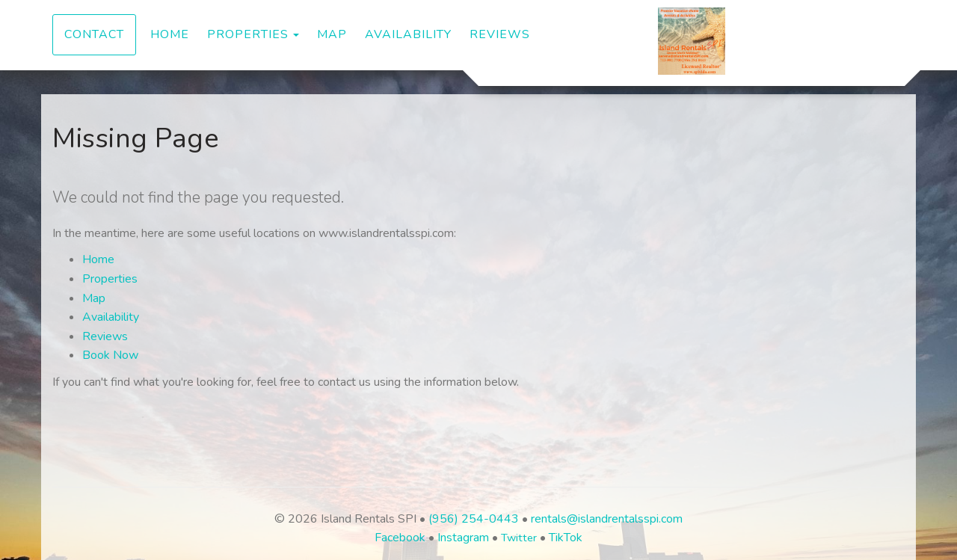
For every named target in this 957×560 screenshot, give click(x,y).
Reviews (500, 34)
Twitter (519, 538)
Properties (248, 34)
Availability (408, 34)
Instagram (463, 538)
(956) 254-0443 (474, 519)
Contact (94, 34)
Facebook (400, 538)
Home (170, 34)
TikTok (566, 538)
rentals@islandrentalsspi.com (607, 519)
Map (332, 34)
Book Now (110, 355)
